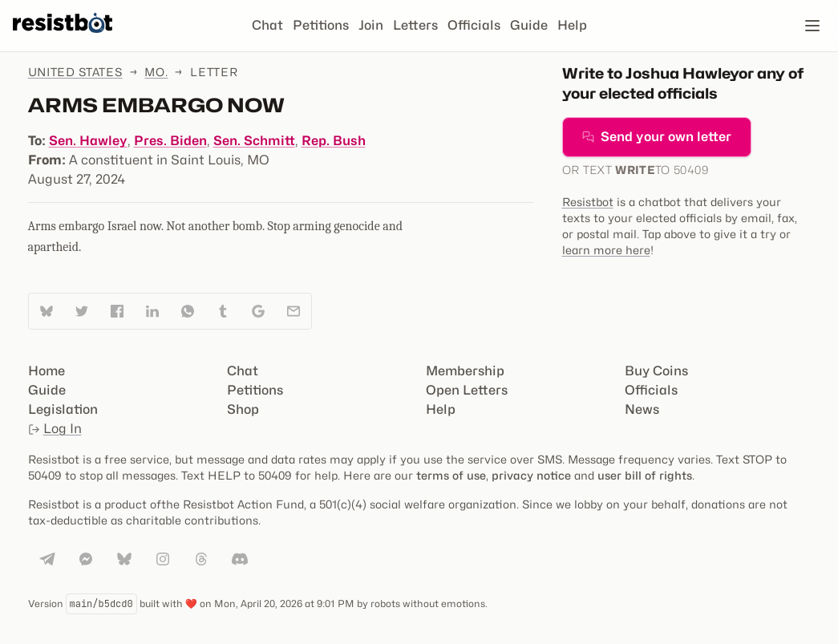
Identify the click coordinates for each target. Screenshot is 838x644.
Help (572, 25)
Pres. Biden (170, 141)
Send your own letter (657, 137)
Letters (415, 25)
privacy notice (531, 475)
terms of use (451, 475)
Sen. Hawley (88, 141)
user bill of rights (645, 475)
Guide (529, 25)
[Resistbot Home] (63, 38)
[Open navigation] (812, 26)
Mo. (156, 72)
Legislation (63, 409)
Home (47, 371)
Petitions (321, 25)
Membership (465, 371)
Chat (267, 25)
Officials (474, 25)
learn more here (606, 250)
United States (75, 72)
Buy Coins (656, 371)
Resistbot (588, 202)
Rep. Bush (334, 141)
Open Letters (467, 390)
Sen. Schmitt (254, 141)
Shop (243, 409)
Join (371, 25)
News (642, 409)
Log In (55, 429)
